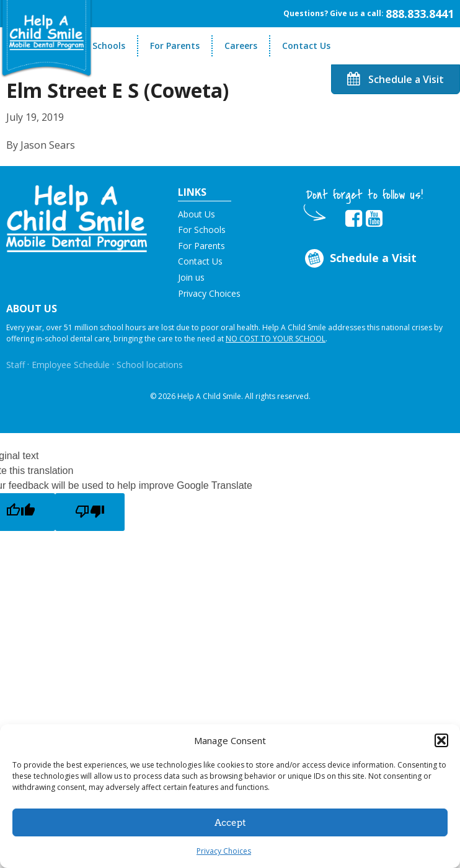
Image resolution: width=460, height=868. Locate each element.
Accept (230, 823)
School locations (150, 365)
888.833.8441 (420, 14)
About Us (197, 214)
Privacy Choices (224, 851)
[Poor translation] (90, 512)
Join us (191, 277)
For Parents (175, 46)
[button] (441, 740)
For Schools (101, 46)
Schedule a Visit (396, 79)
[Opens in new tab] (354, 219)
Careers (241, 46)
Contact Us (306, 46)
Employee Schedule (71, 365)
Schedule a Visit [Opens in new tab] (360, 259)
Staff (15, 365)
